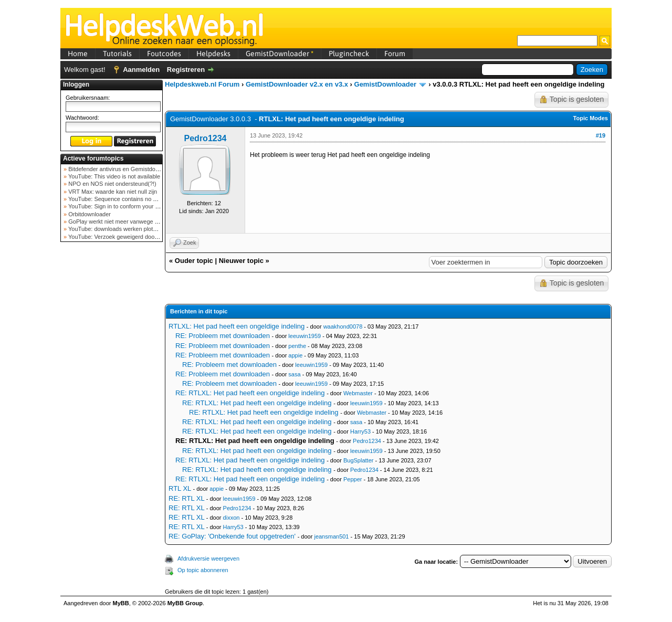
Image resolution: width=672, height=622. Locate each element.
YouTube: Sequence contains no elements (122, 199)
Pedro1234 (206, 138)
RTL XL (180, 488)
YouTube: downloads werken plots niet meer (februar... (137, 229)
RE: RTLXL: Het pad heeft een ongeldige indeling (250, 393)
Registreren (186, 70)
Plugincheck (349, 54)
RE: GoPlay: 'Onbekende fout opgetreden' (232, 536)
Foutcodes (164, 54)
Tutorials (117, 54)
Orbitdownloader (89, 214)
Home (78, 54)
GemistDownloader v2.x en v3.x (297, 84)
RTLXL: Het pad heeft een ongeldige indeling (237, 326)
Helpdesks (213, 54)
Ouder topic (194, 261)
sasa (294, 374)
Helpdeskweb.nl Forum (202, 84)
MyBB (121, 603)
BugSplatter (358, 460)
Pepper (353, 479)
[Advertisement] (112, 412)
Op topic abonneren (203, 570)
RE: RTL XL (186, 498)
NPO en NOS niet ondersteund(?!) (112, 184)
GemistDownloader (280, 54)
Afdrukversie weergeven (208, 558)
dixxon (232, 518)
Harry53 (360, 431)
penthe (297, 346)
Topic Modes (591, 118)
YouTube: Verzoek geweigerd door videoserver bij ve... (137, 237)
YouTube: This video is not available (113, 176)
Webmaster (358, 393)
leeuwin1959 (304, 336)
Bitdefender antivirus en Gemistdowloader (121, 169)
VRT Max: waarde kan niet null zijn (112, 192)
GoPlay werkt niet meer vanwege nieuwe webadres (133, 222)
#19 (601, 135)
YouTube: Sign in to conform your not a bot (122, 206)
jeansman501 (331, 536)
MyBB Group (185, 603)
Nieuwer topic (241, 261)
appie (295, 355)
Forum (395, 54)
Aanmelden (141, 70)
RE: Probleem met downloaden (223, 336)
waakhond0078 (343, 326)
